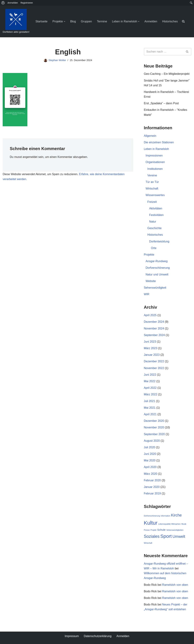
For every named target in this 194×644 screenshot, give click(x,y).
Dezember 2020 (154, 421)
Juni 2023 (150, 342)
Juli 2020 (150, 447)
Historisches (170, 21)
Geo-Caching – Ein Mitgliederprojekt (167, 74)
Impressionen (154, 155)
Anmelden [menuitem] (13, 3)
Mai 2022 (150, 381)
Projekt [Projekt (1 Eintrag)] (153, 530)
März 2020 (151, 474)
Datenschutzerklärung (98, 636)
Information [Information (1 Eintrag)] (165, 516)
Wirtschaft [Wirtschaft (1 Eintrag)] (148, 543)
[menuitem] (3, 3)
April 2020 (150, 467)
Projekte (149, 255)
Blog (73, 21)
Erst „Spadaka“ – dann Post (161, 103)
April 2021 (150, 414)
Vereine (152, 175)
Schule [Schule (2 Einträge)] (161, 530)
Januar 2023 (152, 355)
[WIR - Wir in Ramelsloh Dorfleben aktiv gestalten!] (16, 21)
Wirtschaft (152, 189)
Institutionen (155, 169)
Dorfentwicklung (159, 241)
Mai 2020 (150, 460)
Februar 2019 (152, 493)
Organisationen (155, 162)
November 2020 (154, 427)
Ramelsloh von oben (175, 585)
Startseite (41, 21)
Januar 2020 (152, 487)
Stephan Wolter (57, 60)
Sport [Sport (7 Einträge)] (166, 536)
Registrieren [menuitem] (27, 3)
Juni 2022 (150, 375)
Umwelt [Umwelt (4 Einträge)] (179, 537)
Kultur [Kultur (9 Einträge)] (151, 523)
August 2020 (152, 441)
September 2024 (154, 335)
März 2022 (151, 394)
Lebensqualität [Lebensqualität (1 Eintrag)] (164, 524)
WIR (147, 294)
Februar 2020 (152, 480)
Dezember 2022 (154, 361)
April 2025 (150, 315)
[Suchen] (164, 52)
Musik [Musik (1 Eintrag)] (184, 524)
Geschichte (155, 228)
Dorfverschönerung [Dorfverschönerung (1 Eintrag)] (152, 516)
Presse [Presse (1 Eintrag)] (147, 530)
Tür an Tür (152, 182)
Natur (153, 222)
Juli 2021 (150, 401)
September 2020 (154, 434)
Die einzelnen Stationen (159, 142)
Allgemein (150, 136)
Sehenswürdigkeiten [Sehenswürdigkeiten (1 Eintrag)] (175, 530)
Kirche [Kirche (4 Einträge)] (176, 515)
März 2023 (151, 348)
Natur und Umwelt (157, 274)
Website (151, 281)
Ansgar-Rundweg (157, 261)
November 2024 (154, 328)
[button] (65, 21)
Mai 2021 (150, 408)
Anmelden (151, 21)
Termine (102, 21)
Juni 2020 (150, 454)
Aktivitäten (156, 208)
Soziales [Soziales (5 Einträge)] (152, 536)
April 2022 (150, 388)
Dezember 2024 (154, 322)
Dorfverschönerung (158, 268)
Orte (154, 248)
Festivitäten (156, 215)
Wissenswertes (155, 195)
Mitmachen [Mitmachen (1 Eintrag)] (176, 524)
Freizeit (152, 202)
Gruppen (86, 21)
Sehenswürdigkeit (155, 288)
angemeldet (30, 157)
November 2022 (154, 368)
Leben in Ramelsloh (156, 149)
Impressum (72, 636)
